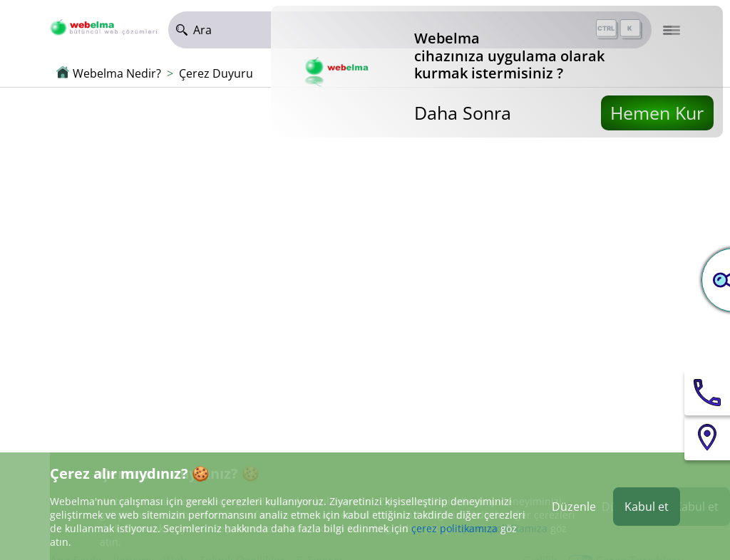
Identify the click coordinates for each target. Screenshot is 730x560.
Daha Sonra (463, 113)
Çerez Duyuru (216, 73)
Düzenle (574, 507)
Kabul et (647, 507)
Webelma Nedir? (117, 73)
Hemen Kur (657, 113)
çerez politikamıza (454, 528)
